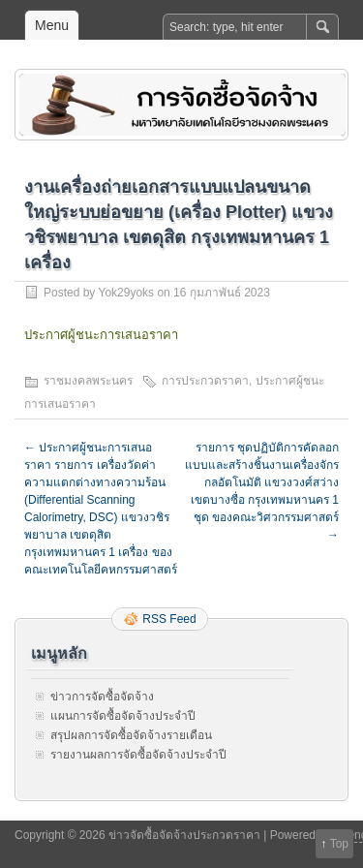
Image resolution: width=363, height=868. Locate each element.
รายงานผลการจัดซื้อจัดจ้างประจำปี (138, 755)
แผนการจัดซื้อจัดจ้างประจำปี (123, 716)
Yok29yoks (126, 293)
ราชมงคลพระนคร (88, 381)
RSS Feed (169, 619)
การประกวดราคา (205, 381)
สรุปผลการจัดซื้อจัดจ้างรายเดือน (131, 735)
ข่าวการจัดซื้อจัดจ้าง (102, 697)
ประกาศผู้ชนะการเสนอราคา (101, 335)
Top (339, 844)
